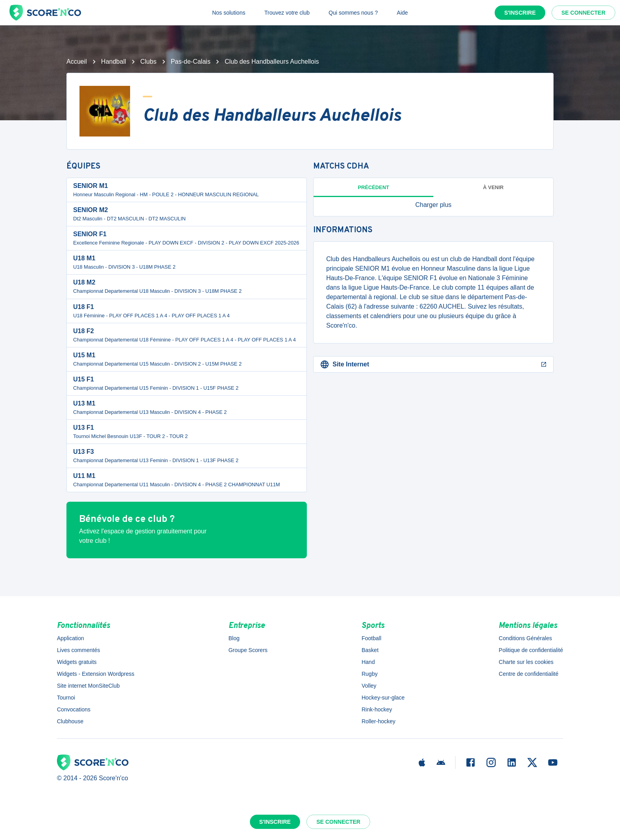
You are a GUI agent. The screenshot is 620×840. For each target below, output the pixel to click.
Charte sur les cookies (526, 662)
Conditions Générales (525, 638)
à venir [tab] (493, 187)
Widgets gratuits (77, 662)
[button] (433, 205)
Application (71, 638)
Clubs (148, 62)
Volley (369, 686)
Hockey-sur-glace (383, 698)
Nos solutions (229, 13)
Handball (114, 62)
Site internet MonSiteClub (88, 686)
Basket (370, 650)
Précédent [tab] (373, 187)
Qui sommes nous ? (353, 13)
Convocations (74, 709)
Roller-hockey (378, 721)
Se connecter (583, 13)
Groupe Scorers (248, 650)
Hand (368, 662)
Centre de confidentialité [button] (528, 674)
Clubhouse (70, 721)
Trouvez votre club (287, 13)
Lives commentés (78, 650)
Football (371, 638)
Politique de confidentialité (531, 650)
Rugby (369, 674)
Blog (234, 638)
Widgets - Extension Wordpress (96, 674)
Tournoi (66, 698)
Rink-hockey (377, 709)
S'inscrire (520, 13)
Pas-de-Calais (191, 62)
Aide (403, 13)
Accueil (77, 62)
